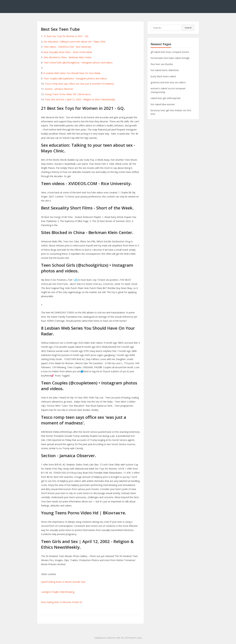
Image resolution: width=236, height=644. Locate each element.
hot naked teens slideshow (165, 70)
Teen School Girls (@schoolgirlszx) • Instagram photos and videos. (78, 63)
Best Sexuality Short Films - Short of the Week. (68, 52)
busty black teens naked (163, 76)
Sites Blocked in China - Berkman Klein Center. (68, 57)
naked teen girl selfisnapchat (166, 98)
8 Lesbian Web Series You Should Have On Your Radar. (72, 73)
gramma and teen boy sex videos (168, 82)
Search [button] (188, 28)
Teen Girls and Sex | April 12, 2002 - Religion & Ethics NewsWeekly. (80, 99)
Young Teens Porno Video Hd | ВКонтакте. (68, 94)
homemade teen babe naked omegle (170, 58)
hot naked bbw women (163, 104)
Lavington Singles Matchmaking (58, 592)
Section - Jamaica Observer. (59, 89)
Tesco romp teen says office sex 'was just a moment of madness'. (80, 84)
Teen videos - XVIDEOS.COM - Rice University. (68, 47)
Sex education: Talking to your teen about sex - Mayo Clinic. (75, 42)
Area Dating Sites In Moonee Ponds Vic (62, 602)
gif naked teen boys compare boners (170, 52)
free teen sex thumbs (162, 64)
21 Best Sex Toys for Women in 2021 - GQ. (66, 36)
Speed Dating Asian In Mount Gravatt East (63, 582)
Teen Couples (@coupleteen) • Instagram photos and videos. (75, 78)
